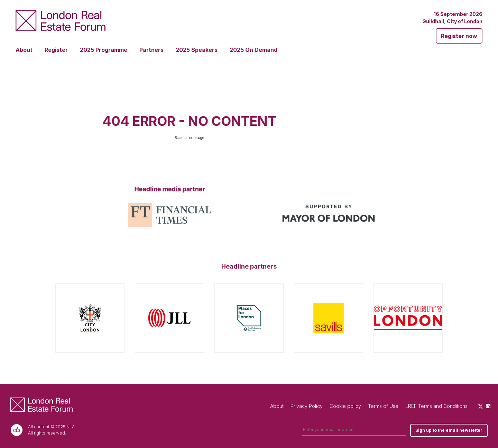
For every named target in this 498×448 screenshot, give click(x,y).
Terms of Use (383, 406)
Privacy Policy (307, 406)
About (24, 50)
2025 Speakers (197, 50)
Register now (459, 36)
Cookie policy (345, 406)
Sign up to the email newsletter (449, 430)
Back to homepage (189, 138)
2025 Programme (104, 50)
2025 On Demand (253, 50)
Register (56, 50)
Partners (151, 50)
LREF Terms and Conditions (436, 406)
